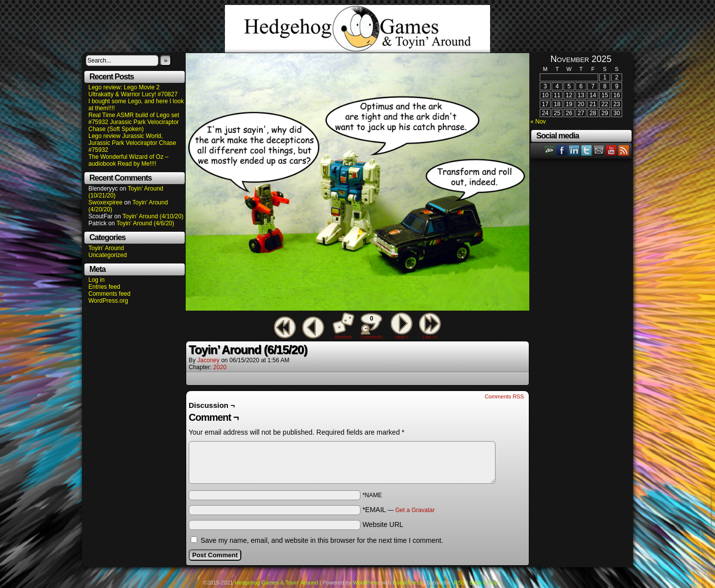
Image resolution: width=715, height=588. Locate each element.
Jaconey (208, 360)
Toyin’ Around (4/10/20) (153, 216)
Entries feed (104, 287)
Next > (402, 337)
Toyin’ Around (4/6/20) (145, 223)
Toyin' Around (106, 248)
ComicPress (407, 583)
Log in (97, 280)
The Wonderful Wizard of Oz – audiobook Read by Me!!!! (128, 160)
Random (344, 337)
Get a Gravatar (415, 510)
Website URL (383, 524)
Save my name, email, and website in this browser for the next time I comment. (322, 540)
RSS (624, 150)
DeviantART (549, 150)
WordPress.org (108, 301)
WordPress (366, 583)
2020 (220, 367)
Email (599, 150)
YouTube (611, 150)
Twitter (587, 150)
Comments (371, 326)
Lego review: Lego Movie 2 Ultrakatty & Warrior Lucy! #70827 (133, 91)
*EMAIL (399, 510)
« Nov (538, 122)
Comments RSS (504, 396)
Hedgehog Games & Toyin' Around (357, 29)
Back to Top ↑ (486, 583)
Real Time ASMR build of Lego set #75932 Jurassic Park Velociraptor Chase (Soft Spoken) (134, 122)
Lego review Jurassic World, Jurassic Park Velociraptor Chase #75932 (132, 143)
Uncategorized (107, 255)
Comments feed (109, 294)
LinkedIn (574, 150)
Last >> (430, 337)
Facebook (562, 150)
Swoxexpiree (106, 202)
